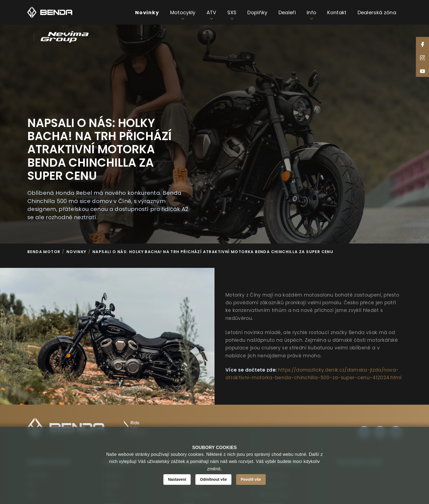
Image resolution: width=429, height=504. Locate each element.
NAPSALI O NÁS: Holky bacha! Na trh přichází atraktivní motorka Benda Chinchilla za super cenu (213, 252)
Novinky (76, 252)
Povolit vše (251, 479)
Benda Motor (44, 252)
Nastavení (177, 479)
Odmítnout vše (213, 479)
